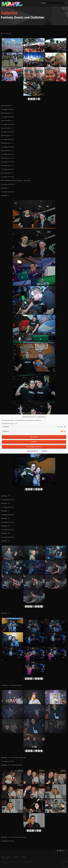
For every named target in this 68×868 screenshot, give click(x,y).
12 (41, 679)
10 (41, 606)
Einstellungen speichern (34, 447)
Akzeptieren (34, 437)
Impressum (44, 451)
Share (65, 11)
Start (2, 857)
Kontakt (23, 857)
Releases (16, 857)
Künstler (9, 857)
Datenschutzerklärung (33, 451)
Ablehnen (34, 442)
